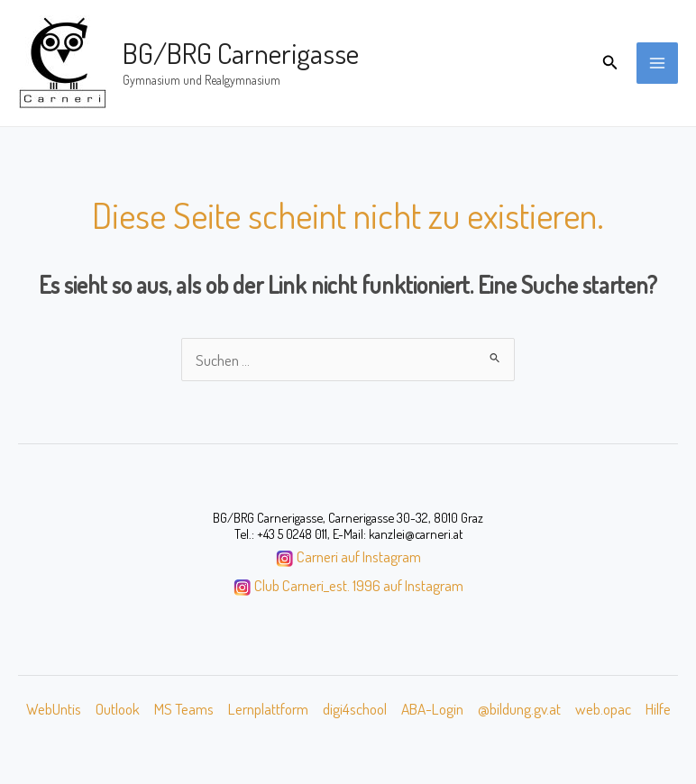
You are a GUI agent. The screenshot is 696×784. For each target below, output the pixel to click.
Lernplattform (268, 708)
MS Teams (184, 708)
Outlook (118, 708)
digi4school (355, 708)
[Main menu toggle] (657, 63)
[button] (610, 63)
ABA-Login (432, 708)
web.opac (603, 708)
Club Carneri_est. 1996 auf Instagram (359, 585)
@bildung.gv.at (519, 708)
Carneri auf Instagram (359, 556)
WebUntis (54, 708)
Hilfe (658, 708)
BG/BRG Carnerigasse (241, 53)
